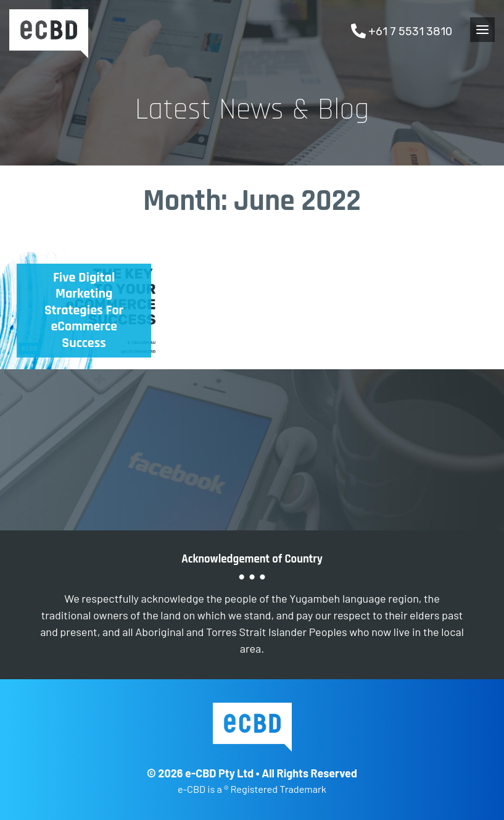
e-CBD (49, 34)
